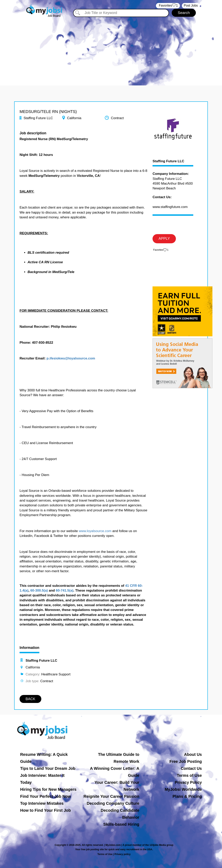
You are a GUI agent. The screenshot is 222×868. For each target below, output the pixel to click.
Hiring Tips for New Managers (48, 789)
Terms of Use (189, 775)
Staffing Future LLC (168, 161)
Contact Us (191, 768)
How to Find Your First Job (46, 810)
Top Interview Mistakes (42, 803)
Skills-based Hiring (121, 824)
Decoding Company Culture (113, 803)
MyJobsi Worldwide (183, 789)
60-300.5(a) (39, 590)
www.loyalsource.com (95, 531)
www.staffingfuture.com (170, 207)
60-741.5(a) (64, 590)
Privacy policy (122, 854)
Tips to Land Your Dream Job (48, 768)
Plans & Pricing (187, 796)
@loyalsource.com (80, 358)
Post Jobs (191, 5)
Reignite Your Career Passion (111, 796)
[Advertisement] (111, 48)
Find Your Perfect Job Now (46, 796)
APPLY (164, 239)
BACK (30, 699)
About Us (193, 754)
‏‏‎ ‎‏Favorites (168, 6)
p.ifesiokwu (56, 358)
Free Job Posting (186, 761)
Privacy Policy (188, 782)
